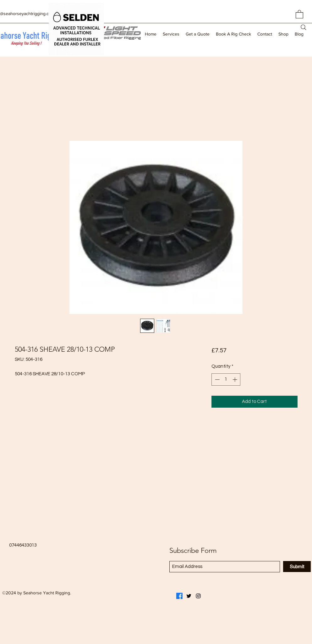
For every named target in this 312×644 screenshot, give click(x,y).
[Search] (304, 27)
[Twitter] (189, 596)
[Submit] (297, 567)
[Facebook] (179, 596)
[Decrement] (217, 380)
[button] (299, 14)
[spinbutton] (226, 380)
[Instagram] (198, 596)
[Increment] (235, 380)
